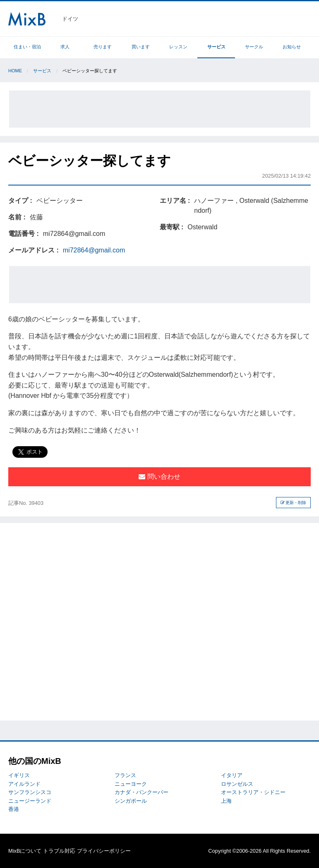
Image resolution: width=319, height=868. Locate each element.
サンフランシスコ (30, 792)
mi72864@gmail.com (94, 250)
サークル (254, 47)
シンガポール (131, 801)
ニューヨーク (131, 784)
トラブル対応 (59, 851)
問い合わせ (159, 477)
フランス (125, 775)
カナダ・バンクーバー (142, 792)
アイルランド (24, 784)
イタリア (232, 775)
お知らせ (292, 47)
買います (141, 47)
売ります (103, 47)
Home (15, 71)
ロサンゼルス (237, 784)
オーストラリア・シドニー (253, 792)
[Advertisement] (160, 109)
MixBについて (25, 851)
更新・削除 (294, 503)
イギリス (19, 775)
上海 (226, 801)
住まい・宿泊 (27, 47)
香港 (14, 809)
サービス (216, 47)
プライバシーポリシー (104, 851)
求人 (65, 47)
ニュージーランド (30, 801)
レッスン (178, 47)
